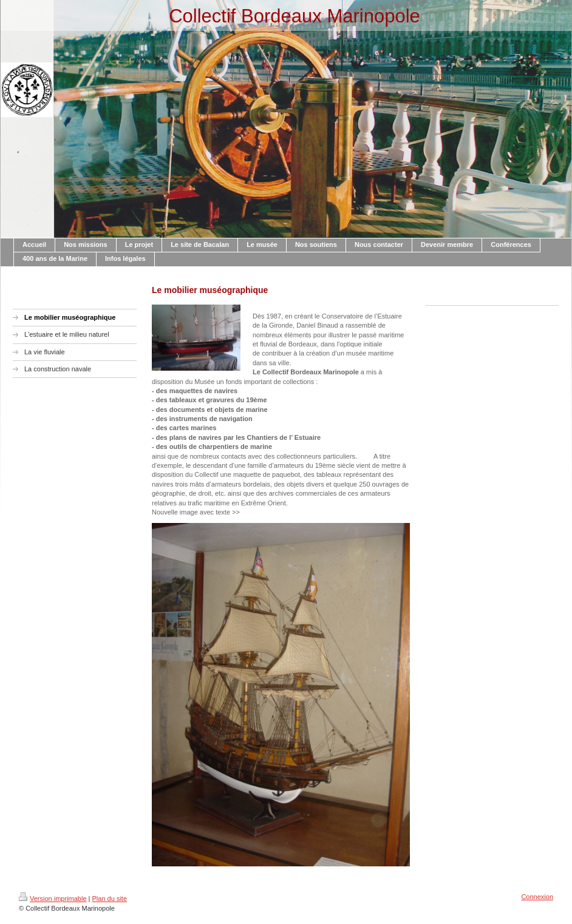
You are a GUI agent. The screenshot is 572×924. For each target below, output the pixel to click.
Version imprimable (53, 899)
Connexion (537, 897)
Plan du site (110, 899)
